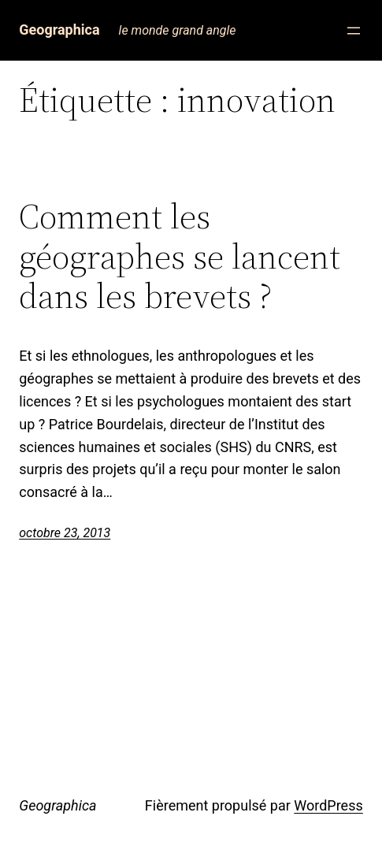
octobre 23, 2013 (65, 533)
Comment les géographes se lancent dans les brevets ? (180, 257)
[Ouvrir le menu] (354, 31)
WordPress (328, 805)
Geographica (59, 30)
